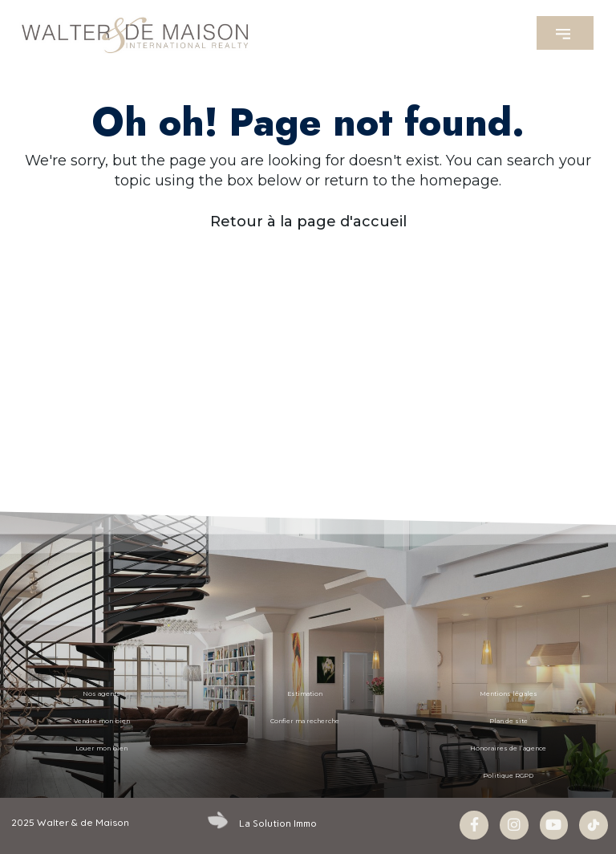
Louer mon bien (101, 748)
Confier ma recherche (305, 721)
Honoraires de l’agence (508, 748)
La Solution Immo (278, 823)
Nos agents (101, 694)
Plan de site (509, 721)
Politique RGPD (508, 776)
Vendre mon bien (102, 721)
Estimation (305, 694)
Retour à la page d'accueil (308, 222)
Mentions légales (509, 694)
